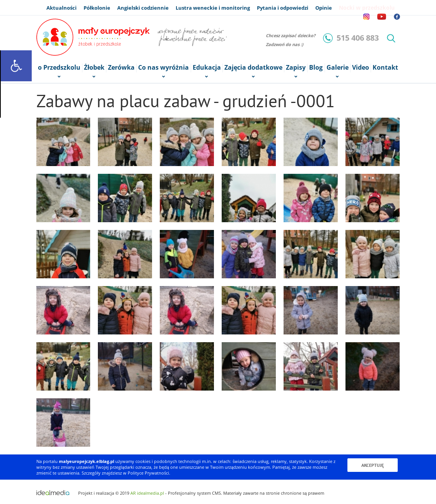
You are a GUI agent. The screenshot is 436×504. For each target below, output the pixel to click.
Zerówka (121, 68)
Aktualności (62, 8)
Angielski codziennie (143, 8)
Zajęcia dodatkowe (253, 68)
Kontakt (385, 68)
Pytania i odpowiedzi (283, 8)
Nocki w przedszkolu (367, 8)
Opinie (324, 8)
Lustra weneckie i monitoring (213, 8)
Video (361, 68)
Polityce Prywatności (148, 473)
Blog (316, 68)
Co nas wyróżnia (163, 68)
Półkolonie (97, 8)
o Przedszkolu (59, 68)
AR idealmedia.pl (147, 493)
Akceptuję (373, 465)
